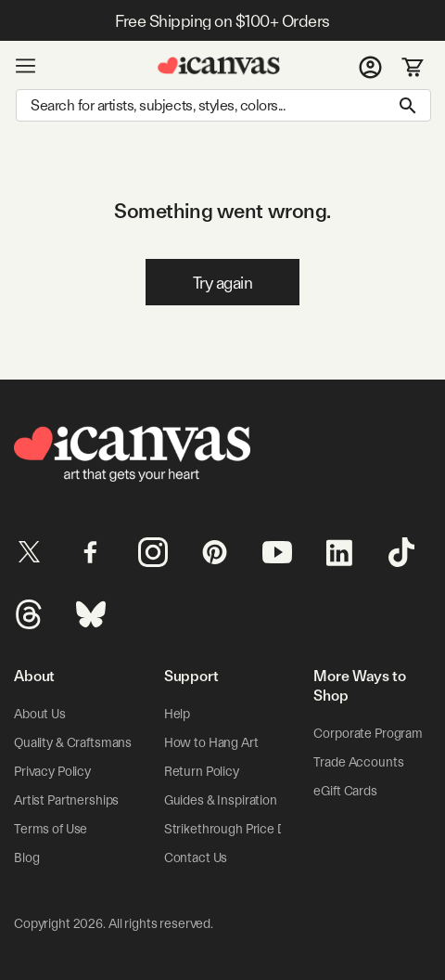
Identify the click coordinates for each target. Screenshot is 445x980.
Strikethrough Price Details (240, 829)
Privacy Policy (52, 771)
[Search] (223, 105)
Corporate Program (368, 733)
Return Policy (202, 771)
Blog (26, 857)
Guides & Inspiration (221, 800)
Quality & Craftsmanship (82, 742)
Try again (223, 283)
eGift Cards (345, 791)
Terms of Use (51, 829)
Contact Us (196, 857)
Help (177, 714)
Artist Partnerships (66, 800)
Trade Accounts (358, 762)
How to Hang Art (211, 742)
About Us (40, 714)
